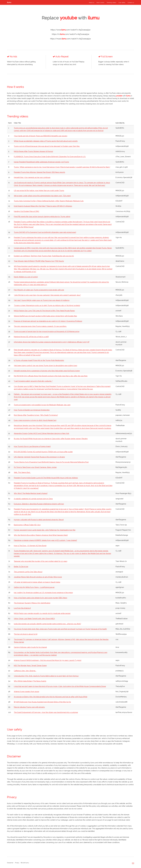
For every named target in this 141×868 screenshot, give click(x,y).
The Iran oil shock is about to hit (26, 634)
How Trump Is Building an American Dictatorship (32, 410)
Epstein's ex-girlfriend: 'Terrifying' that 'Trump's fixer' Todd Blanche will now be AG (44, 256)
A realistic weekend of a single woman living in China (33, 499)
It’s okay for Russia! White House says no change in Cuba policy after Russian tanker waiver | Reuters (51, 439)
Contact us (131, 3)
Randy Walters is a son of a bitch (26, 277)
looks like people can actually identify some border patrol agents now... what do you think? (47, 624)
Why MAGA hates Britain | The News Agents (30, 681)
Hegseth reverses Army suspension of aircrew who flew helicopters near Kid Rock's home (47, 371)
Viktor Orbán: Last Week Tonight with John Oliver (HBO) (34, 619)
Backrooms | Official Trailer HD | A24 (27, 525)
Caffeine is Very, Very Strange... (25, 671)
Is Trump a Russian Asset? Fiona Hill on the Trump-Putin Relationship (39, 360)
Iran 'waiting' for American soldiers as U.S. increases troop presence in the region (43, 593)
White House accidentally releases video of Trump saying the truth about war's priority (46, 141)
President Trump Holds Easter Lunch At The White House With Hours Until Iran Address (46, 478)
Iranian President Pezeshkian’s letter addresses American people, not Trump (41, 162)
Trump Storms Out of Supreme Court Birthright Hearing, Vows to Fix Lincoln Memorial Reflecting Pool (51, 462)
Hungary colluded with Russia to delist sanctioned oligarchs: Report (39, 520)
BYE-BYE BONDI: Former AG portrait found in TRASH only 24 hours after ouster (43, 452)
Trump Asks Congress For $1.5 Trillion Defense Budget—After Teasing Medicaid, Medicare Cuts (49, 201)
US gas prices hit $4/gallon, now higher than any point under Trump (39, 190)
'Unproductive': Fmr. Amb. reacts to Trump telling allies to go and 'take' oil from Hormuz (46, 676)
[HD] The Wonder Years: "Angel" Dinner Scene (30, 665)
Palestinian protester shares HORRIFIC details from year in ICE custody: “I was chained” (45, 540)
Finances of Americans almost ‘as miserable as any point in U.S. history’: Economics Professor (48, 321)
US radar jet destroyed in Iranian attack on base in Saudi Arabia (37, 582)
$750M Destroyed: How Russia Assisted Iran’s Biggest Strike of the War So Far (42, 702)
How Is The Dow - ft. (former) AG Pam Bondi (30, 546)
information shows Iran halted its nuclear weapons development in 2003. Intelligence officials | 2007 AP (52, 342)
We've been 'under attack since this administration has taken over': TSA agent (42, 196)
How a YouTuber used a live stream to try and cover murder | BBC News (40, 598)
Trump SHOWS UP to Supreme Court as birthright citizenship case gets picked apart (45, 232)
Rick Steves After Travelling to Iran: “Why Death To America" (36, 415)
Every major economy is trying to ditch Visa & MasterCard (35, 420)
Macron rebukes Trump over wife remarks (29, 707)
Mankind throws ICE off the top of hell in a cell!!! (31, 337)
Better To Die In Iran (21, 567)
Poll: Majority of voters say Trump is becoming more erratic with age (39, 290)
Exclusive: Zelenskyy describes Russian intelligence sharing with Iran (39, 504)
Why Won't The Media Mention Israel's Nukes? (31, 493)
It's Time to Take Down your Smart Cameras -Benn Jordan (35, 467)
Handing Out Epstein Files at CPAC (27, 211)
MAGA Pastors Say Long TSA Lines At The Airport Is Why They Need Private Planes (44, 311)
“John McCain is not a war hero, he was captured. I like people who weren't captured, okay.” (47, 295)
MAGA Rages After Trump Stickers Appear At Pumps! (33, 151)
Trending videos (111, 3)
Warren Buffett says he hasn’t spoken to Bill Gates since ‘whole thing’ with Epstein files (45, 316)
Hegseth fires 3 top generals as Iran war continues (32, 177)
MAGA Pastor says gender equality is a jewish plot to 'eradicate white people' (42, 613)
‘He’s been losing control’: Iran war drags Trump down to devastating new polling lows (45, 366)
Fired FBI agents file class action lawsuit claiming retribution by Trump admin (42, 217)
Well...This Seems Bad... (22, 472)
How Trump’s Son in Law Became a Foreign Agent (32, 446)
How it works (100, 3)
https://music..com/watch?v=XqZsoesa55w (70, 39)
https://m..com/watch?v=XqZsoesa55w (71, 34)
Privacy (17, 863)
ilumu (9, 2)
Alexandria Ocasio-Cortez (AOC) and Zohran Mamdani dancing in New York (42, 433)
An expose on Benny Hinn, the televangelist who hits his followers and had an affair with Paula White (51, 697)
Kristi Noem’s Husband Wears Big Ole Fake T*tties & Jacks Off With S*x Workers (43, 206)
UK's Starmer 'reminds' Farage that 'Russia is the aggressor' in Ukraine (39, 457)
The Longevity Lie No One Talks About (28, 572)
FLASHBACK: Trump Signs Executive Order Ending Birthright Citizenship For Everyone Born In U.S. (50, 157)
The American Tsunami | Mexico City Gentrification (32, 603)
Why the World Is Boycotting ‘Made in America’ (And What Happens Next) (41, 535)
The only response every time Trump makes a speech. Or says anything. (40, 326)
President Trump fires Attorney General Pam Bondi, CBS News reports (39, 172)
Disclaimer (10, 863)
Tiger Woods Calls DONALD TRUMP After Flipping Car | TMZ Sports (39, 261)
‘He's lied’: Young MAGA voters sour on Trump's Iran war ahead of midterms (42, 300)
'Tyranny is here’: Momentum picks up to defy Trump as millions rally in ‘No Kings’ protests (47, 305)
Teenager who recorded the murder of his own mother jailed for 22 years (41, 561)
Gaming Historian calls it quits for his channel (30, 647)
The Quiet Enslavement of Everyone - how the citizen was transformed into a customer (46, 712)
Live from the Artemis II (22, 608)
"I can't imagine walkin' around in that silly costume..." (33, 381)
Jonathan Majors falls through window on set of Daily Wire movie (38, 577)
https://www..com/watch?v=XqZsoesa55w (70, 30)
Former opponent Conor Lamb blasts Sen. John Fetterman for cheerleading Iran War (45, 530)
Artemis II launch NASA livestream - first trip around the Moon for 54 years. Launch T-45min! (48, 660)
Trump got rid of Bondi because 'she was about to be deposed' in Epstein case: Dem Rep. (47, 146)
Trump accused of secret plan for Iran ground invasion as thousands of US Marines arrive (47, 331)
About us (92, 3)
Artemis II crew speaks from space (26, 692)
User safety (122, 3)
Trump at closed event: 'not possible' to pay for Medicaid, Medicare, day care (42, 405)
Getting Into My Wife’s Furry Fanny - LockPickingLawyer (34, 587)
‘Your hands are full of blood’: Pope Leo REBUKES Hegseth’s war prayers (41, 136)
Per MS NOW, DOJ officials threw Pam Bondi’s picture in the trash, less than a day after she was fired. (51, 376)
